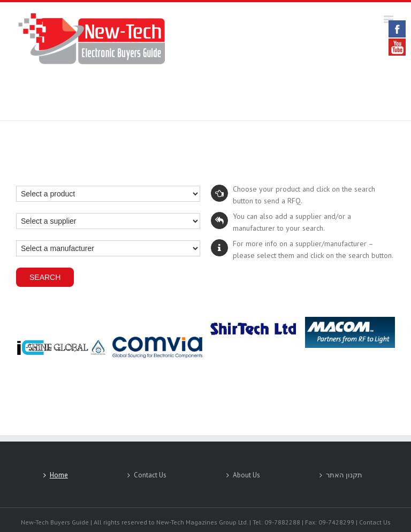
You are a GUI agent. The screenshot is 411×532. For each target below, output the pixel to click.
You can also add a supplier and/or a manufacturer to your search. (281, 222)
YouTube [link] (397, 47)
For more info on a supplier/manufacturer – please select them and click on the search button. (302, 249)
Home (59, 475)
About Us (246, 475)
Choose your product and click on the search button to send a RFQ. (293, 195)
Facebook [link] (397, 29)
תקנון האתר (344, 475)
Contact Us (150, 475)
